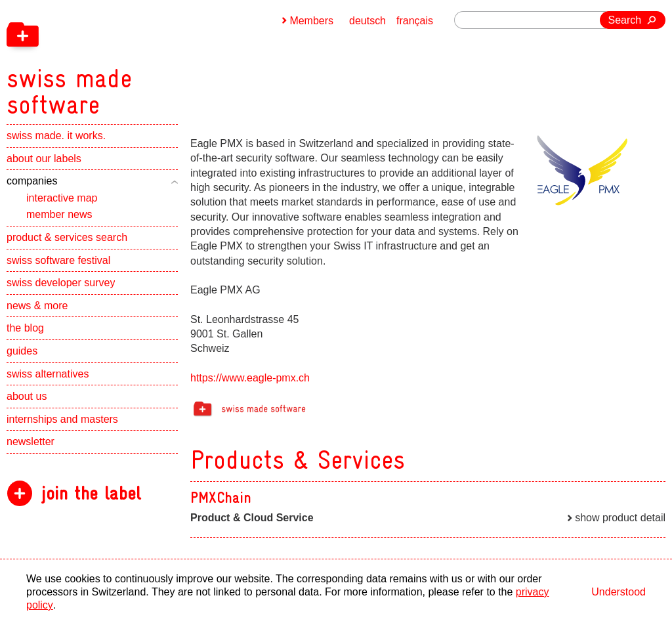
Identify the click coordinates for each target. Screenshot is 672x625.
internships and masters (62, 420)
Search (625, 20)
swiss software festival (58, 261)
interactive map (62, 199)
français (415, 21)
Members (311, 21)
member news (59, 215)
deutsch (367, 21)
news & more (37, 306)
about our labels (44, 159)
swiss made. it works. (56, 136)
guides (22, 352)
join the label (91, 494)
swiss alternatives (48, 375)
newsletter (31, 442)
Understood (619, 592)
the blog (25, 329)
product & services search (67, 238)
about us (27, 397)
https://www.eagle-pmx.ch (250, 378)
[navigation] (138, 59)
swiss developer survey (61, 283)
